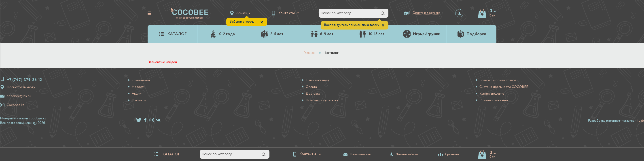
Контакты (139, 100)
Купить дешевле (492, 94)
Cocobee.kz (15, 105)
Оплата (311, 87)
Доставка (313, 94)
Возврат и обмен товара (498, 80)
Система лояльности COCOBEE (504, 87)
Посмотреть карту (21, 87)
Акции (137, 94)
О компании (141, 80)
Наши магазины (317, 80)
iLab (641, 121)
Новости (139, 87)
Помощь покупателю (322, 100)
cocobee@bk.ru (19, 96)
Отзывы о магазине (494, 100)
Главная (309, 53)
